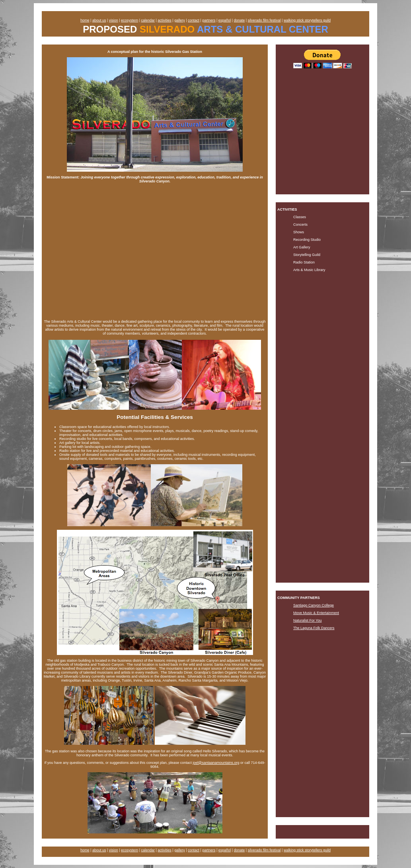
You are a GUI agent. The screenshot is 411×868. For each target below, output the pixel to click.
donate (240, 20)
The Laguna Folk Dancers (314, 628)
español (225, 20)
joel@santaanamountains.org (216, 763)
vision (114, 20)
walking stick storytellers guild (307, 20)
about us (99, 20)
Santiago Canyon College (314, 605)
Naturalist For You (308, 620)
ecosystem (130, 20)
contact (194, 20)
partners (209, 20)
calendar (148, 20)
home (85, 20)
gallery (180, 20)
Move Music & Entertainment (316, 613)
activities (165, 20)
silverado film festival (264, 20)
